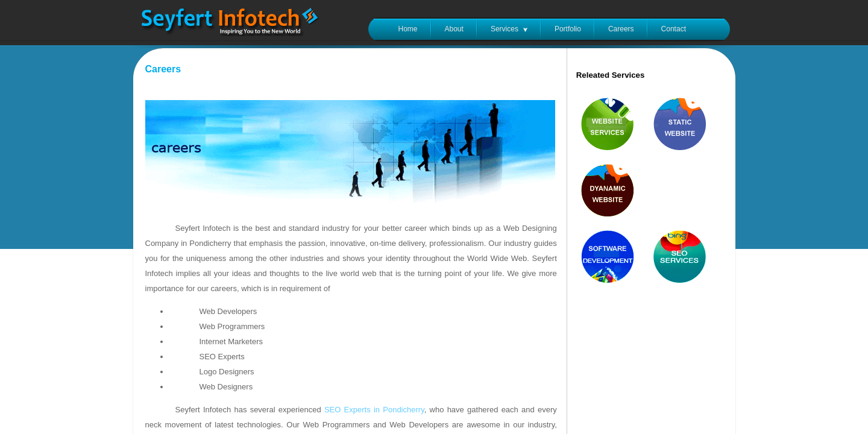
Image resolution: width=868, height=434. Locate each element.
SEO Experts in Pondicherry (374, 410)
